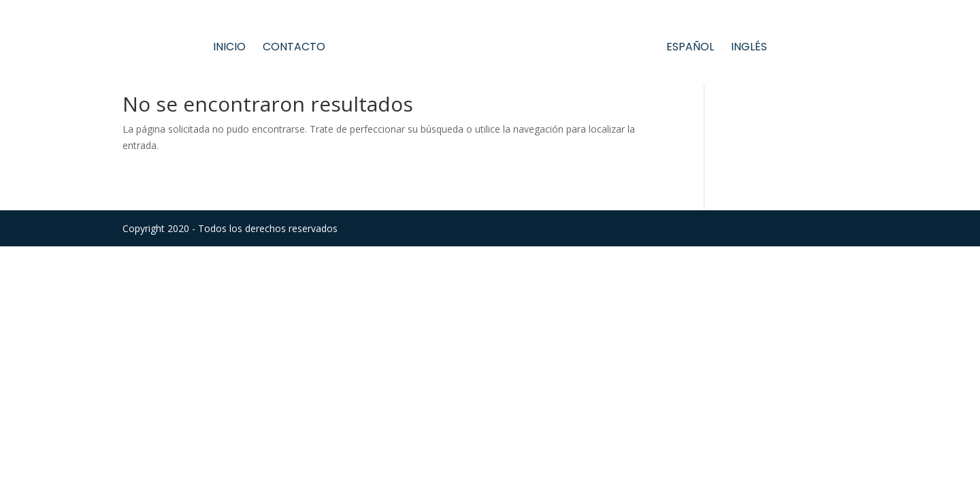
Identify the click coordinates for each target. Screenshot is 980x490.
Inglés (749, 48)
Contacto (294, 48)
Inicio (229, 48)
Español (690, 48)
